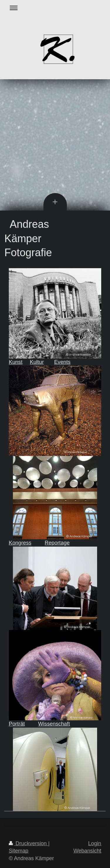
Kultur (37, 362)
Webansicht (87, 851)
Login (95, 843)
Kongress (20, 543)
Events (62, 362)
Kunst (16, 362)
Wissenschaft (54, 724)
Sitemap (19, 851)
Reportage (57, 543)
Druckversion (28, 843)
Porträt (17, 724)
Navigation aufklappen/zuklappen (55, 8)
